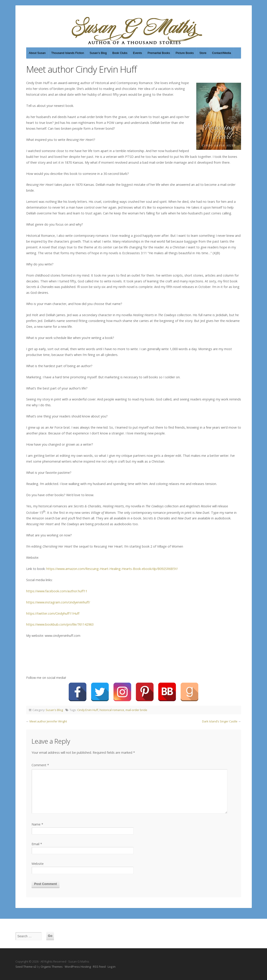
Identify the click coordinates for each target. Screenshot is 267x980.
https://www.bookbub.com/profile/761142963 (60, 624)
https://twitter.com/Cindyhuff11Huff (53, 613)
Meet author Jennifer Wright (48, 721)
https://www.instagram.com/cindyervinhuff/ (58, 602)
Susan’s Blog (98, 53)
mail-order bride (136, 710)
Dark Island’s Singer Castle (220, 721)
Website (38, 864)
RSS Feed (99, 967)
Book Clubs (120, 53)
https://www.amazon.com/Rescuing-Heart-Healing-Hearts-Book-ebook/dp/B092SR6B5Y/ (112, 569)
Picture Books (185, 53)
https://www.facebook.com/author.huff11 (57, 591)
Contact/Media (221, 53)
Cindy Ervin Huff (88, 710)
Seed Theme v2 (26, 967)
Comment (40, 765)
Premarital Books (159, 53)
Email (37, 844)
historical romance (112, 710)
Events (137, 53)
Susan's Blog (54, 710)
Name (37, 824)
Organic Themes (52, 967)
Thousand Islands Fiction (68, 53)
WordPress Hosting (78, 967)
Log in (112, 967)
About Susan (37, 53)
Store (203, 53)
